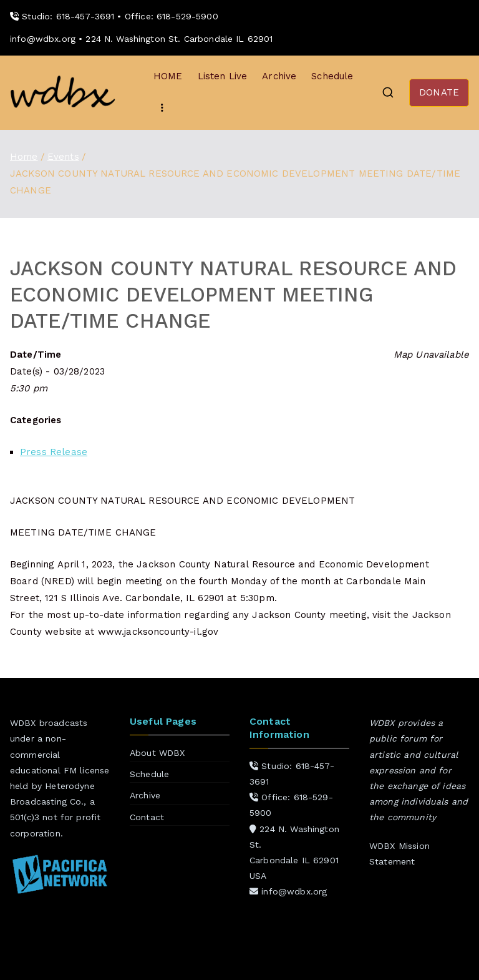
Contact (147, 817)
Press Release (54, 452)
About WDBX (157, 753)
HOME (168, 76)
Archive (279, 76)
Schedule (332, 76)
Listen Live (223, 76)
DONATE (439, 92)
